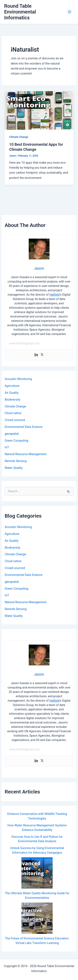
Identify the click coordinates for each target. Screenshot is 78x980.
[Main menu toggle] (69, 12)
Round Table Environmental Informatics (20, 12)
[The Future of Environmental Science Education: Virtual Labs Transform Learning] (37, 918)
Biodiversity (12, 400)
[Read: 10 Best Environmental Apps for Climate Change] (39, 110)
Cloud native (13, 413)
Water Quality (14, 468)
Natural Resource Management (25, 454)
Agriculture (12, 386)
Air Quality (11, 393)
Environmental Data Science (23, 427)
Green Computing (16, 441)
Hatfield (54, 295)
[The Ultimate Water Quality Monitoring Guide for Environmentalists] (37, 873)
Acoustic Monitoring (18, 379)
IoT (7, 447)
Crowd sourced (15, 420)
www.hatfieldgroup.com (24, 343)
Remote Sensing (16, 461)
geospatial (12, 434)
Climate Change (19, 137)
